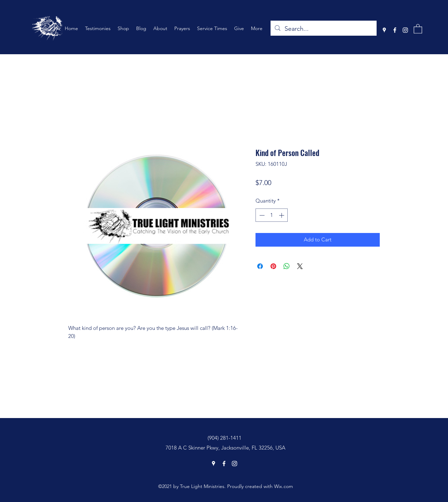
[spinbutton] (272, 215)
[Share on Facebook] (260, 266)
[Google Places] (384, 30)
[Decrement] (261, 215)
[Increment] (282, 215)
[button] (418, 29)
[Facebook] (395, 30)
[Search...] (323, 29)
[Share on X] (300, 266)
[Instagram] (405, 30)
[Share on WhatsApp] (287, 266)
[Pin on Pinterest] (273, 266)
